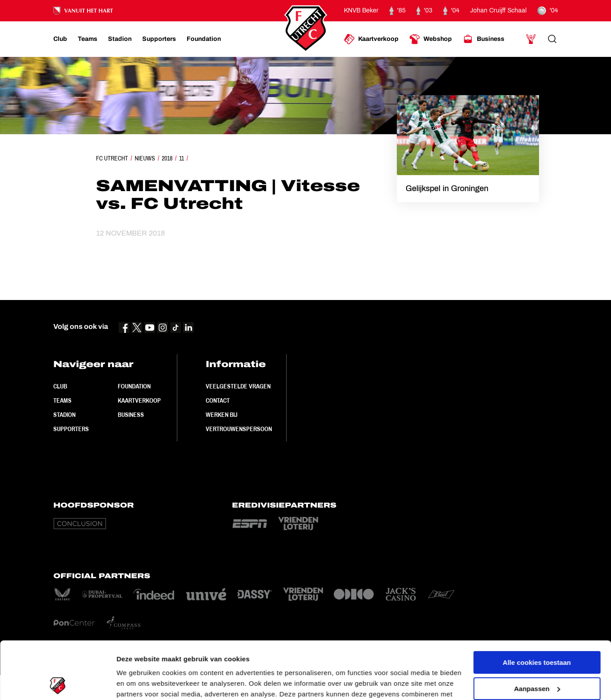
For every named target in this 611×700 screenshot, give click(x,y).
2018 (167, 158)
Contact (218, 400)
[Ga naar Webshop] (431, 39)
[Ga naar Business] (483, 39)
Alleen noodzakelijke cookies (537, 657)
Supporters (71, 429)
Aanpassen (537, 631)
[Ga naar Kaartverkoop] (371, 39)
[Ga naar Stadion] (120, 39)
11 (182, 158)
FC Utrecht (112, 158)
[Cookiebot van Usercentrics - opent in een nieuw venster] (58, 683)
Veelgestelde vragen (238, 386)
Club (60, 386)
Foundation (134, 386)
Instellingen (135, 682)
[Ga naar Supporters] (159, 39)
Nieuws (145, 158)
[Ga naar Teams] (88, 39)
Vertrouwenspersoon (239, 429)
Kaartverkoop (139, 400)
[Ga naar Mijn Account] (531, 39)
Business (131, 415)
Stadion (64, 415)
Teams (62, 400)
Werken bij (222, 415)
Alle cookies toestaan (537, 605)
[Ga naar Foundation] (204, 39)
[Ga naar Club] (60, 39)
